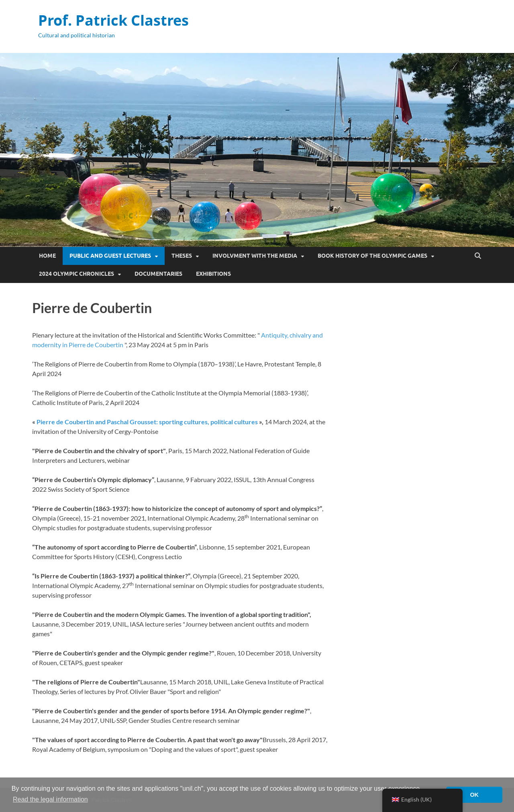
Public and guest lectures (110, 256)
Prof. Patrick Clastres (113, 20)
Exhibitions (213, 274)
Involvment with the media (255, 256)
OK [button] (474, 795)
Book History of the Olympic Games (372, 256)
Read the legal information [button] (50, 799)
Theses (182, 256)
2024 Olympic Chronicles (76, 274)
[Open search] (478, 256)
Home (47, 256)
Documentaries (158, 274)
